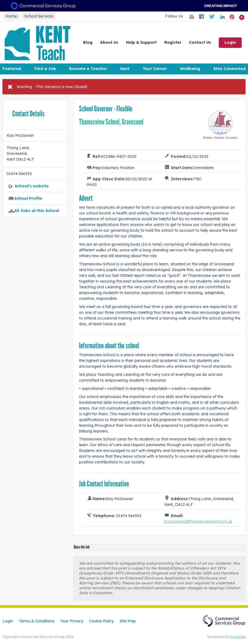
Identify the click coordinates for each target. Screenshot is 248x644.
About (109, 42)
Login (230, 42)
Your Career (155, 69)
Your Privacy (72, 621)
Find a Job (45, 69)
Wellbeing (190, 69)
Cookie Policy (101, 621)
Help (141, 42)
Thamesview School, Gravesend (111, 122)
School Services (39, 16)
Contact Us (200, 42)
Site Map (128, 621)
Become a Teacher (88, 69)
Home (11, 16)
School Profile (28, 198)
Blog (88, 42)
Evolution (238, 637)
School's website (32, 186)
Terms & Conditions (37, 621)
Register (173, 42)
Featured (12, 69)
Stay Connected (229, 69)
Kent (125, 69)
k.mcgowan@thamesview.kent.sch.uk (198, 521)
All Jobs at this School (37, 211)
